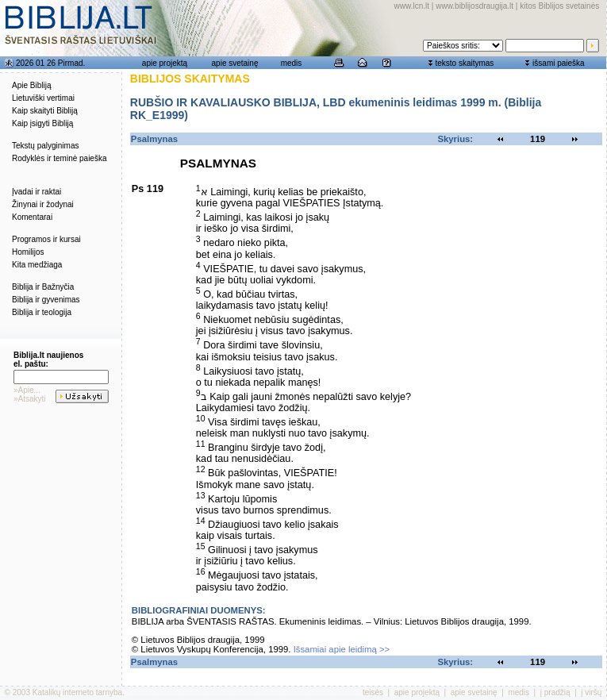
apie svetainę (235, 63)
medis (292, 63)
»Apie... (27, 390)
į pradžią (555, 692)
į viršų (591, 692)
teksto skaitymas (464, 63)
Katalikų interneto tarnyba (77, 692)
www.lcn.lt (412, 6)
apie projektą (165, 63)
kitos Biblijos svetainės (559, 6)
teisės (373, 692)
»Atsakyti (30, 399)
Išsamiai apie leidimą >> (342, 649)
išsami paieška (559, 63)
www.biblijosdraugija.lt (474, 6)
